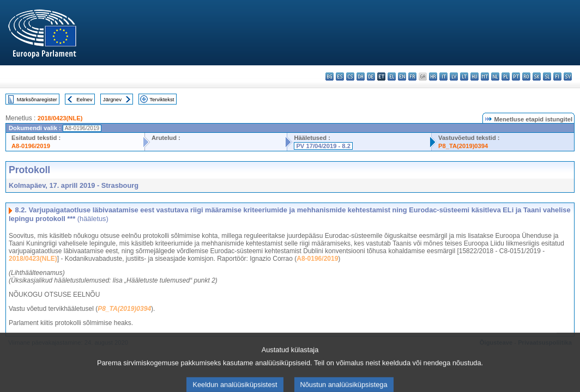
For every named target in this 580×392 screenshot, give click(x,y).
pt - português (516, 76)
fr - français (412, 76)
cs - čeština (350, 76)
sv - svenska (568, 76)
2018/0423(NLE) (60, 118)
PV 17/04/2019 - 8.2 (323, 146)
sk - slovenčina (537, 76)
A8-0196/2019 (31, 146)
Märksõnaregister (37, 99)
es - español (340, 76)
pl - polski (506, 76)
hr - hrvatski (433, 76)
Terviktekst (162, 99)
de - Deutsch (371, 76)
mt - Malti (485, 76)
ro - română (526, 76)
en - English (402, 76)
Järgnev (112, 99)
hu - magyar (475, 76)
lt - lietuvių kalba (464, 76)
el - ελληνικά (392, 76)
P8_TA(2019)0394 (463, 146)
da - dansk (361, 76)
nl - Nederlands (495, 76)
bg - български (330, 76)
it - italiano (443, 76)
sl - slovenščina (547, 76)
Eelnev (84, 99)
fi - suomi (557, 76)
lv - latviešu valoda (454, 76)
